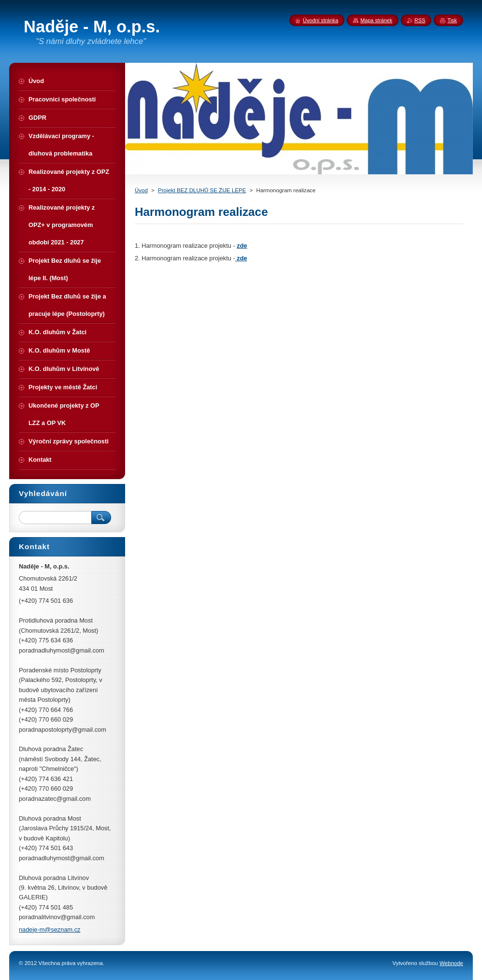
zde (242, 246)
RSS (420, 20)
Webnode (451, 963)
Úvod (141, 190)
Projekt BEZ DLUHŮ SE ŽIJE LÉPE (202, 190)
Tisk (452, 20)
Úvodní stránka (320, 20)
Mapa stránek (376, 20)
